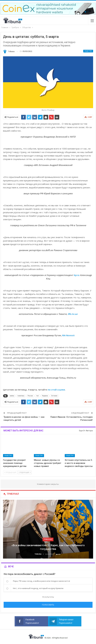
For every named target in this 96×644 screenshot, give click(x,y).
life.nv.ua (73, 314)
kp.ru (77, 275)
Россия (30, 396)
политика (21, 396)
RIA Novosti (68, 335)
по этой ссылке (56, 390)
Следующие (25, 472)
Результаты (48, 597)
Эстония (54, 396)
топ (37, 396)
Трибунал (48, 539)
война (12, 396)
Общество (88, 51)
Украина (45, 396)
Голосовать (48, 605)
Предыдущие (10, 472)
